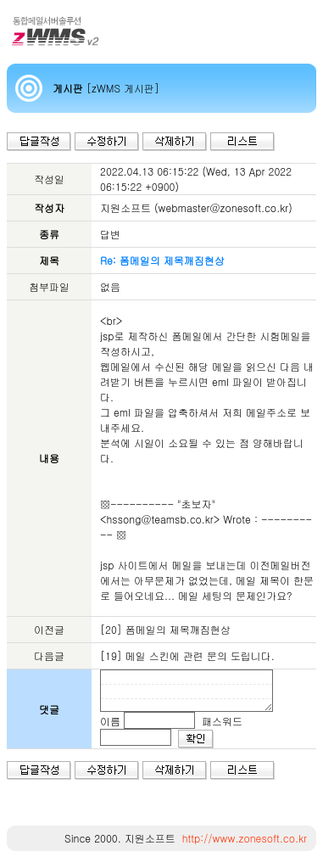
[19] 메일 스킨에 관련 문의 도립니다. (187, 655)
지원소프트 (125, 207)
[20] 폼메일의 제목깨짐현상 (165, 629)
